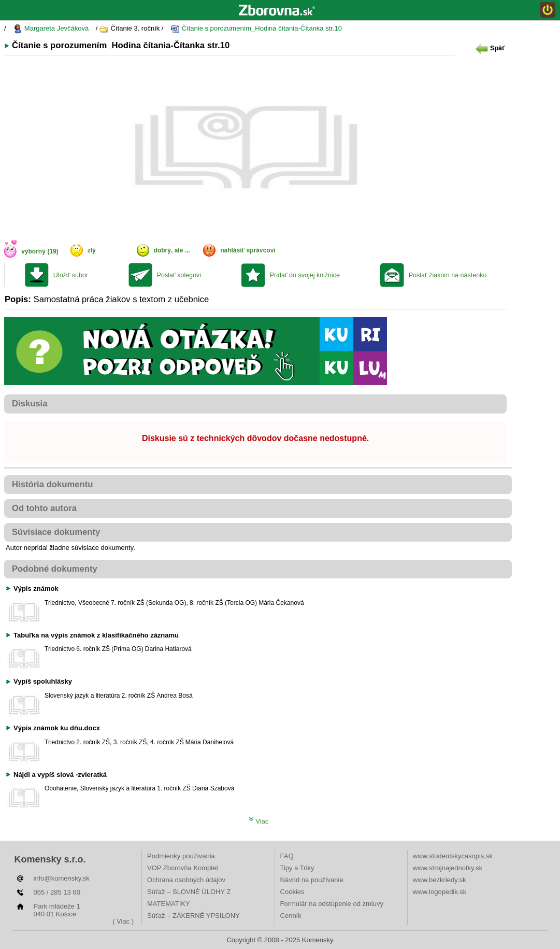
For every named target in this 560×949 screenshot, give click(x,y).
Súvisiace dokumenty (56, 532)
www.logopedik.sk (440, 892)
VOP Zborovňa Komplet (183, 868)
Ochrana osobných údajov (186, 880)
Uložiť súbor (71, 275)
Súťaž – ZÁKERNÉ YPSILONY (193, 916)
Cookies (292, 892)
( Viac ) (123, 921)
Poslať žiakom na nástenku (448, 275)
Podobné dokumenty (55, 569)
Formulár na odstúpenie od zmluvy (332, 904)
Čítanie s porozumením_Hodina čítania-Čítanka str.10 (256, 29)
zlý (92, 250)
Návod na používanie (312, 880)
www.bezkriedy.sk (439, 880)
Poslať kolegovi (179, 275)
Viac (259, 821)
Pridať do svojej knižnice (305, 275)
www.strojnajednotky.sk (448, 868)
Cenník (291, 916)
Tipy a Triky (297, 868)
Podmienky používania (181, 856)
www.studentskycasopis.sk (453, 856)
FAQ (287, 856)
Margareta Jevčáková (51, 29)
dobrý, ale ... (172, 250)
